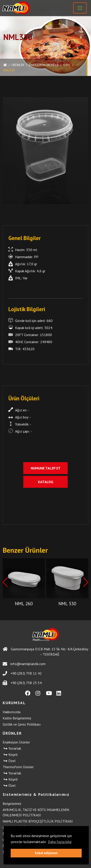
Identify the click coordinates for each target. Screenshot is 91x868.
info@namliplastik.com (24, 664)
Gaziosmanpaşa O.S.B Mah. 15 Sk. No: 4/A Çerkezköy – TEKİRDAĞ (45, 652)
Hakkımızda (12, 712)
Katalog (46, 482)
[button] (86, 582)
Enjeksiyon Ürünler (44, 65)
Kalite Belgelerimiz (17, 718)
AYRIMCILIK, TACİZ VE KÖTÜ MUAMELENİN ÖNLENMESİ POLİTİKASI (36, 812)
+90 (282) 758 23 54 (22, 683)
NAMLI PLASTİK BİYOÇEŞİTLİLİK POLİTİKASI (38, 821)
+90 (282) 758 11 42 (22, 673)
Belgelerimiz (12, 804)
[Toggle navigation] (80, 8)
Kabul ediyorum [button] (46, 853)
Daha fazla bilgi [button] (60, 842)
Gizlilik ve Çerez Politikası (22, 724)
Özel (67, 65)
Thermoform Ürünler (18, 767)
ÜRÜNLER (18, 65)
